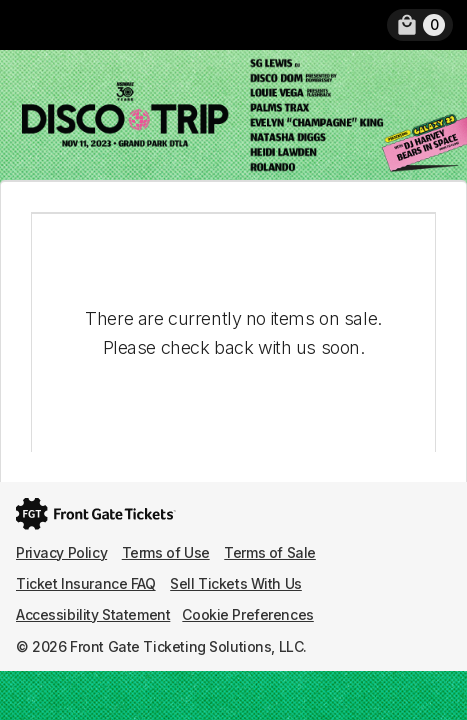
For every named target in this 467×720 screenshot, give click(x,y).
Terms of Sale (270, 552)
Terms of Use (166, 552)
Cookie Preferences (247, 614)
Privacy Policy (61, 552)
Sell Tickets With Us (236, 583)
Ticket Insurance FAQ (86, 583)
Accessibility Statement (93, 614)
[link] (420, 25)
